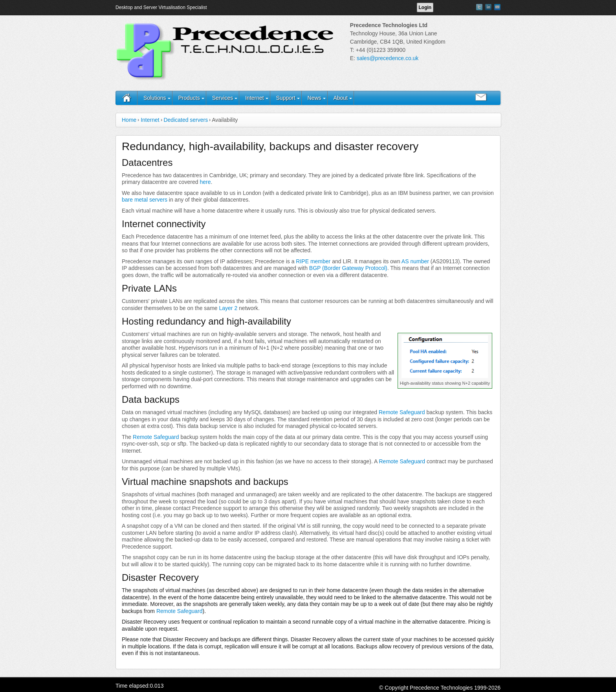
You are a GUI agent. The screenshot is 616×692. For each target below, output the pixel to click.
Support (286, 98)
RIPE (302, 261)
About (340, 98)
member (320, 261)
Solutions (155, 98)
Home (129, 120)
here (205, 182)
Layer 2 (228, 308)
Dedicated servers (186, 120)
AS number (415, 261)
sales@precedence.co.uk (388, 58)
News (314, 98)
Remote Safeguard (402, 412)
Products (189, 98)
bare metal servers (145, 200)
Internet (254, 98)
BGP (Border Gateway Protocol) (348, 268)
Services (223, 98)
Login (425, 7)
